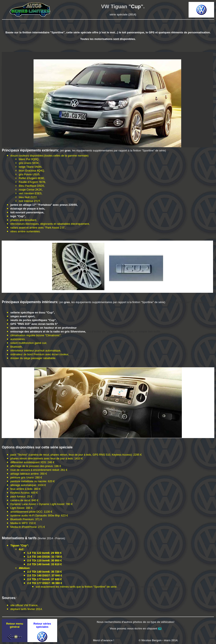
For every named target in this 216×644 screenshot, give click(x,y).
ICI (160, 628)
